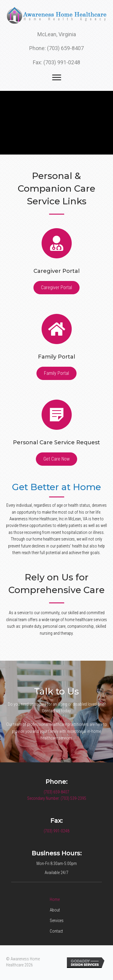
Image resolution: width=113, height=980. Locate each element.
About (55, 910)
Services (57, 921)
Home (55, 899)
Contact (56, 931)
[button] (56, 288)
